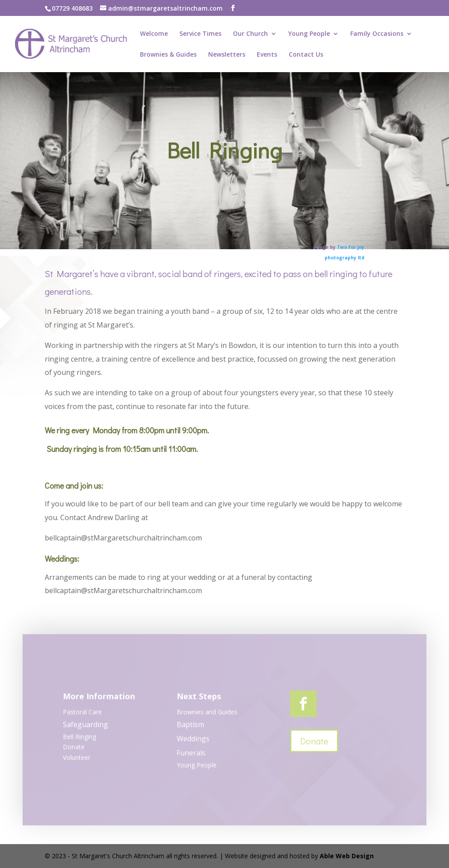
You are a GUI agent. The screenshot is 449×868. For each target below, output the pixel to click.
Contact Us (306, 55)
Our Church (250, 34)
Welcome (154, 34)
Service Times (200, 34)
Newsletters (227, 55)
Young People (309, 34)
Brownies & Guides (168, 55)
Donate (314, 743)
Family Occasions (377, 34)
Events (267, 55)
